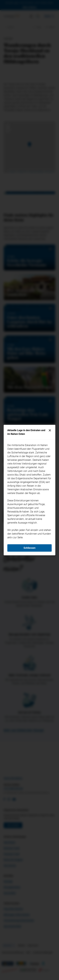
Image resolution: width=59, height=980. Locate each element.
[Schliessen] (50, 430)
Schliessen (29, 548)
